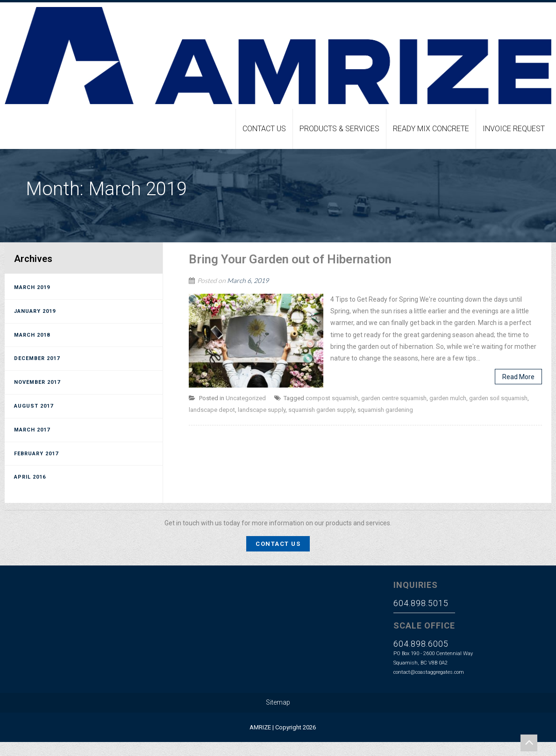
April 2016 (30, 477)
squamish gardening (385, 410)
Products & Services (339, 129)
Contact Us (264, 129)
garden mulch (448, 398)
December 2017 (37, 358)
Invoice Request (514, 129)
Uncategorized (246, 398)
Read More (518, 377)
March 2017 (32, 430)
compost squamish (332, 398)
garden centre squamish (394, 398)
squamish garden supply (321, 410)
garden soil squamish (498, 398)
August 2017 (34, 406)
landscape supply (262, 410)
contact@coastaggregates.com (429, 672)
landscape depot (212, 410)
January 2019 (35, 311)
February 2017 (36, 454)
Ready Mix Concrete (431, 129)
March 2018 (32, 335)
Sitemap (278, 702)
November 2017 (37, 382)
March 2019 (32, 287)
